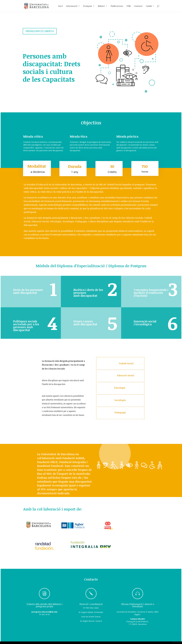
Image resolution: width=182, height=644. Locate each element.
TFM (129, 6)
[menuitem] (150, 8)
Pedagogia (120, 412)
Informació (72, 6)
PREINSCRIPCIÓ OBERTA (40, 30)
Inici (60, 6)
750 (145, 168)
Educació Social (124, 377)
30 (112, 168)
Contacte (138, 6)
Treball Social (125, 366)
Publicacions (117, 6)
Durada (74, 168)
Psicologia (120, 389)
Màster (101, 6)
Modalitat (37, 168)
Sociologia (120, 401)
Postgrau (88, 6)
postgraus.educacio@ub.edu (47, 613)
